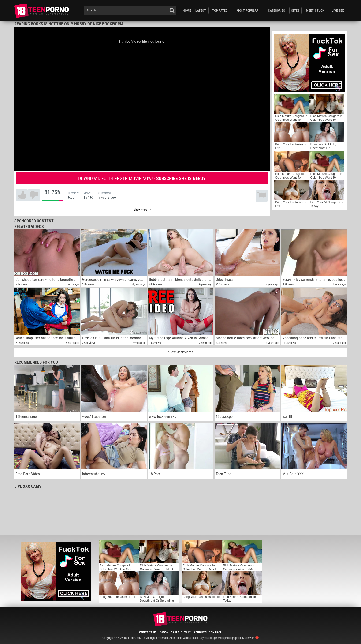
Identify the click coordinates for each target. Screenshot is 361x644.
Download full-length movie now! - (142, 178)
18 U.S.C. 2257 (181, 632)
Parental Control (208, 632)
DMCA (164, 632)
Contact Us (148, 632)
